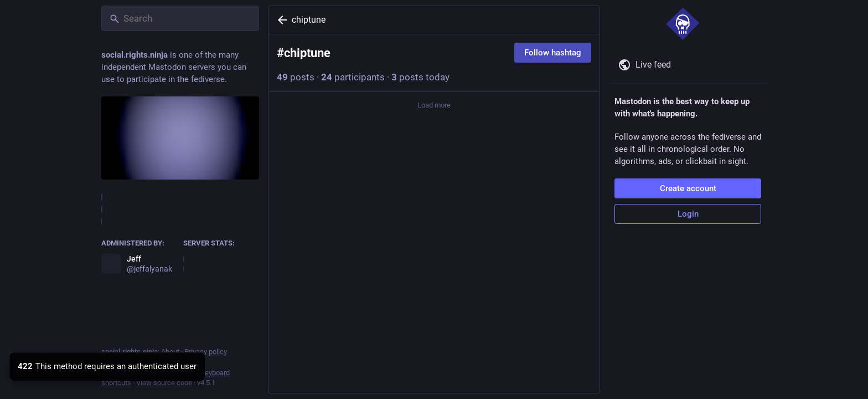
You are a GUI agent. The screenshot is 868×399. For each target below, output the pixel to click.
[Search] (180, 18)
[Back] (280, 20)
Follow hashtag (553, 53)
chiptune (309, 20)
